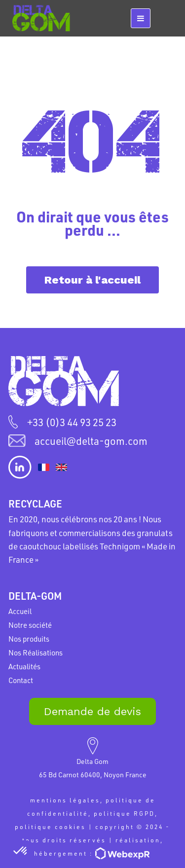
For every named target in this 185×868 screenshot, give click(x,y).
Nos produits (29, 639)
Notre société (30, 625)
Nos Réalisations (36, 652)
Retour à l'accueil (92, 280)
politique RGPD (124, 813)
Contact (21, 680)
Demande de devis (92, 711)
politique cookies (50, 827)
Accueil (20, 611)
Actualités (24, 666)
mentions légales (65, 800)
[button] (21, 851)
